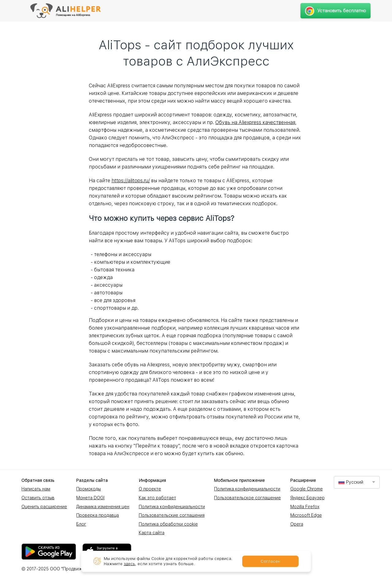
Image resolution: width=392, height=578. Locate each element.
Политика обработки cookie (168, 524)
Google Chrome (307, 489)
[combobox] (357, 482)
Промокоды (89, 489)
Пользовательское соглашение (247, 498)
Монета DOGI (90, 498)
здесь (129, 564)
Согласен (270, 561)
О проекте (150, 489)
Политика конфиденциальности (172, 507)
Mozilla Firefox (305, 507)
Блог (81, 524)
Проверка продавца (98, 515)
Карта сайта (152, 533)
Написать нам (36, 489)
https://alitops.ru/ (131, 181)
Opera (297, 524)
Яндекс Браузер (307, 498)
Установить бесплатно (335, 11)
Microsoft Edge (306, 515)
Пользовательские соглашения (172, 515)
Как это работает (157, 498)
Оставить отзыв (38, 498)
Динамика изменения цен (103, 507)
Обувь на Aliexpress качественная (255, 122)
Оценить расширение (44, 507)
